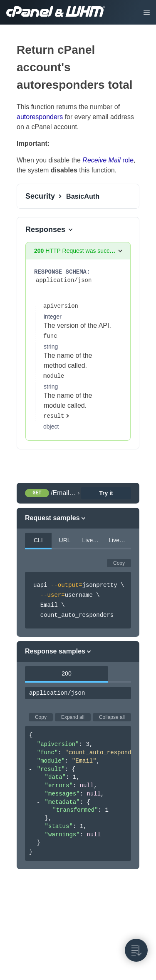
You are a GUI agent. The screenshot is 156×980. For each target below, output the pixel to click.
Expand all (73, 717)
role (108, 160)
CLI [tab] (38, 540)
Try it (106, 493)
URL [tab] (65, 540)
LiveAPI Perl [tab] (94, 540)
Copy (119, 563)
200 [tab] (66, 673)
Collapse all (112, 717)
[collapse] (31, 770)
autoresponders (40, 117)
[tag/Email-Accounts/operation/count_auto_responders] (12, 50)
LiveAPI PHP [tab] (120, 540)
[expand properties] (58, 416)
